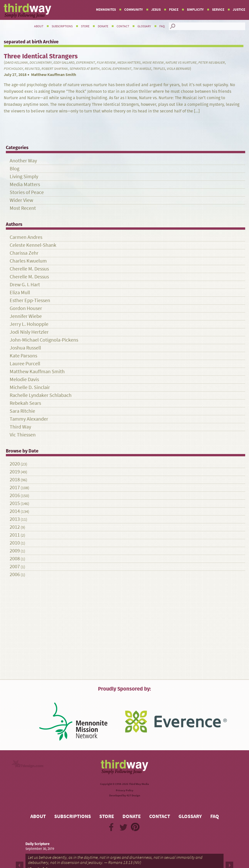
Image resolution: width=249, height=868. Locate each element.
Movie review (153, 63)
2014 (15, 511)
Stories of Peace (27, 192)
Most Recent (23, 208)
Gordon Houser (26, 308)
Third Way (20, 427)
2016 (15, 495)
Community (134, 10)
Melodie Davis (24, 379)
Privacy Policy (125, 790)
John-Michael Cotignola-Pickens (44, 340)
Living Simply (24, 177)
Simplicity (195, 10)
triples (159, 69)
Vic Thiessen (23, 435)
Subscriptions (62, 26)
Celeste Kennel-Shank (33, 245)
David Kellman (16, 63)
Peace (174, 10)
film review (106, 63)
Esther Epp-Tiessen (30, 300)
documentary (41, 63)
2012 (15, 527)
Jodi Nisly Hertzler (29, 332)
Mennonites (106, 10)
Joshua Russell (25, 348)
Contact (123, 26)
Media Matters (129, 63)
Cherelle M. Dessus (29, 269)
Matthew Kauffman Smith (54, 75)
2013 (15, 519)
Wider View (21, 200)
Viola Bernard (178, 69)
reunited (32, 69)
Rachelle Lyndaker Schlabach (41, 395)
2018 (15, 480)
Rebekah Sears (25, 403)
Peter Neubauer (212, 63)
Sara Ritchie (22, 411)
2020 (15, 464)
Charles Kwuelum (28, 261)
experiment (86, 63)
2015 (15, 503)
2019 (15, 472)
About (39, 26)
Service (218, 10)
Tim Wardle (142, 69)
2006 (15, 574)
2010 (15, 543)
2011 (15, 535)
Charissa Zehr (24, 253)
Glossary (144, 26)
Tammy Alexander (29, 419)
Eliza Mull (20, 293)
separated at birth (85, 69)
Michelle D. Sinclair (30, 387)
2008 (15, 559)
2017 (15, 488)
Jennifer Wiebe (26, 316)
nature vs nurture (181, 63)
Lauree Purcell (25, 364)
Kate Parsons (23, 356)
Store (85, 26)
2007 (15, 567)
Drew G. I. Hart (25, 285)
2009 (15, 551)
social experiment (116, 69)
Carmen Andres (26, 237)
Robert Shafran (55, 69)
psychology (13, 69)
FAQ (162, 26)
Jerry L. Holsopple (29, 324)
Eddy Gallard (64, 63)
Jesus (156, 10)
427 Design (133, 795)
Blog (15, 169)
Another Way (23, 161)
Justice (239, 10)
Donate (103, 26)
